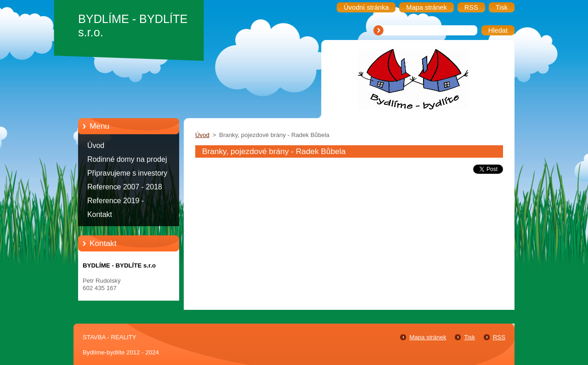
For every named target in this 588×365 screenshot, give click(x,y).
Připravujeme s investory (127, 173)
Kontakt (100, 214)
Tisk (469, 337)
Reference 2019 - (116, 201)
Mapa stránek (428, 337)
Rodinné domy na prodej (127, 159)
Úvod (96, 145)
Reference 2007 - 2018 (125, 187)
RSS (499, 337)
